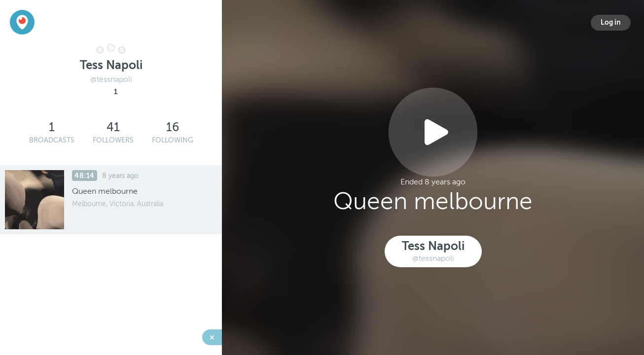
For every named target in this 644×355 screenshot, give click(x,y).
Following (173, 140)
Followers (113, 140)
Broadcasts (52, 140)
